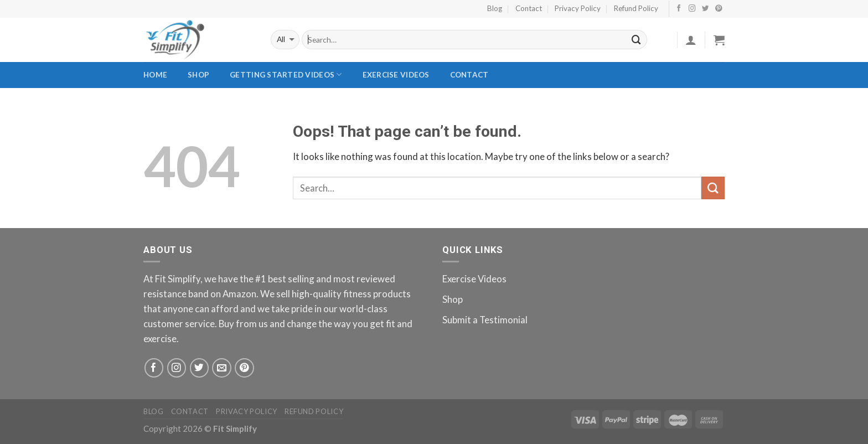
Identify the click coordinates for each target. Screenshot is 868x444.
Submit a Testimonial (485, 320)
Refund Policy (636, 8)
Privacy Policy (578, 8)
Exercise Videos (396, 75)
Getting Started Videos (286, 74)
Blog (495, 8)
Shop (198, 75)
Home (155, 75)
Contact (529, 8)
